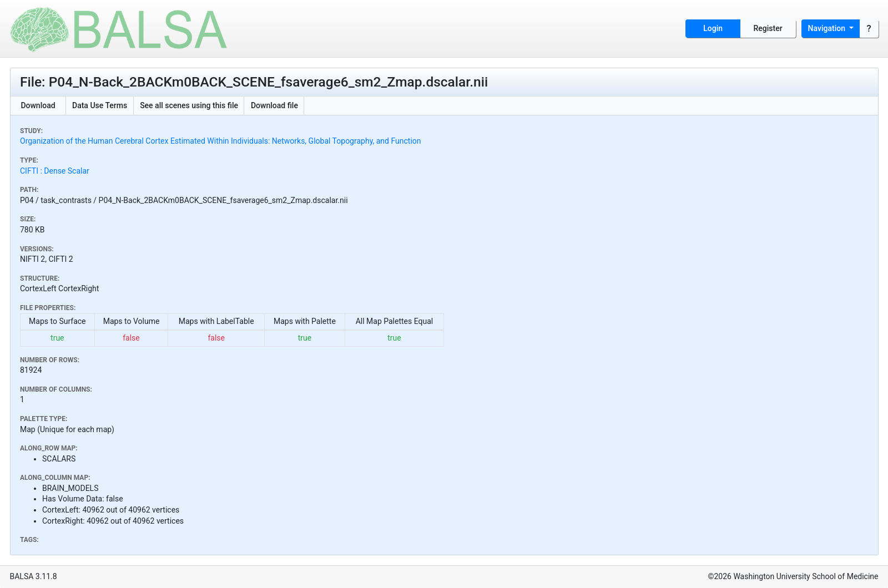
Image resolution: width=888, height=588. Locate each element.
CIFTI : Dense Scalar (55, 171)
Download (38, 105)
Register (768, 28)
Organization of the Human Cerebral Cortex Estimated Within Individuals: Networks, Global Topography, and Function (221, 141)
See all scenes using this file (189, 105)
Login (713, 28)
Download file (274, 105)
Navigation (828, 28)
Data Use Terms (100, 105)
